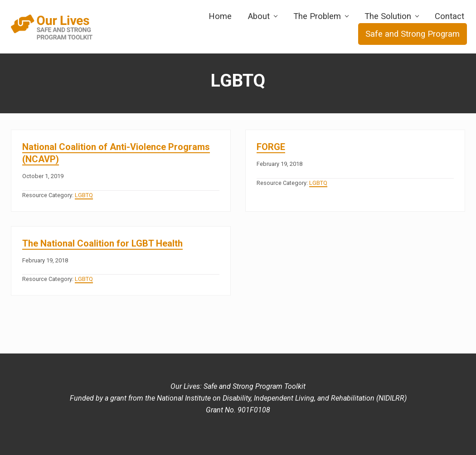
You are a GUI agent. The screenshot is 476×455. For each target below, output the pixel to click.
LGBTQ (84, 195)
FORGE (271, 147)
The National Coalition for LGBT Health (102, 243)
